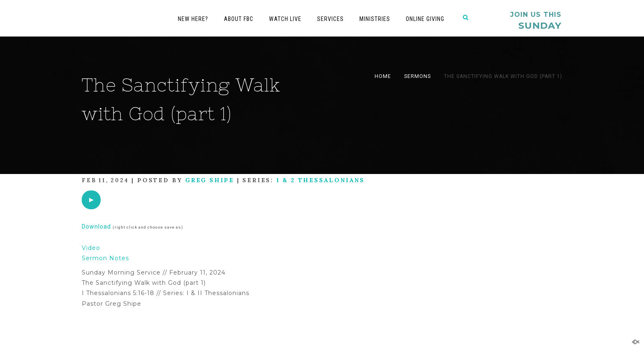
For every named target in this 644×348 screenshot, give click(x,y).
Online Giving (425, 19)
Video (91, 248)
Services (330, 19)
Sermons (417, 76)
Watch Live (285, 19)
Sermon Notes (105, 258)
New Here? (193, 19)
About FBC (239, 19)
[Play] (91, 200)
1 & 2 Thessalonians (321, 180)
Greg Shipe (210, 180)
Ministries (375, 19)
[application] (91, 200)
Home (383, 76)
